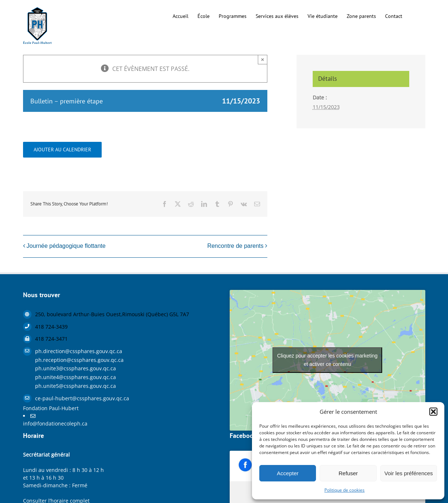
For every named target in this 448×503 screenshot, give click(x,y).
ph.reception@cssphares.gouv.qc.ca (79, 360)
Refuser (348, 473)
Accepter (288, 473)
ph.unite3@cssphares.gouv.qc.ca (76, 368)
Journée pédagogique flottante (66, 246)
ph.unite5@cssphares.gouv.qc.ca (76, 386)
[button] (433, 412)
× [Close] (263, 59)
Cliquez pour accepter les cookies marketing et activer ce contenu (327, 360)
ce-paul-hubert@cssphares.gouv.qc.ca (82, 398)
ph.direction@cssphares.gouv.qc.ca (79, 351)
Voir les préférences (409, 473)
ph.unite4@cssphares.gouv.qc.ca (76, 377)
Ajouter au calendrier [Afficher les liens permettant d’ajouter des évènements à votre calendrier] (62, 150)
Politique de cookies (345, 490)
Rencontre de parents (236, 246)
